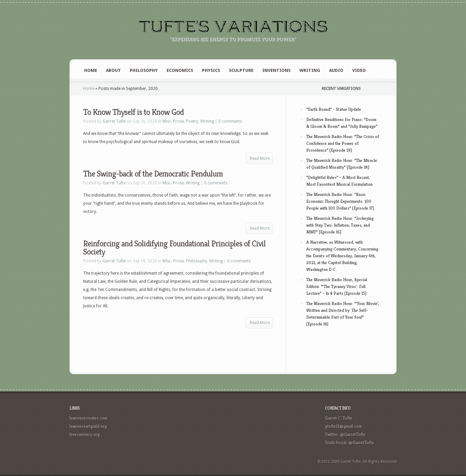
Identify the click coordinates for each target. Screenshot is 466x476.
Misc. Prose (173, 121)
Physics (211, 70)
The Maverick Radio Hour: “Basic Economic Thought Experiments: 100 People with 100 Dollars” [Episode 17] (340, 201)
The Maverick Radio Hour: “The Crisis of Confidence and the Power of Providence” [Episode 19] (343, 143)
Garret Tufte (114, 121)
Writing (310, 70)
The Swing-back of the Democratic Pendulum (153, 174)
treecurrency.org (85, 434)
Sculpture (241, 70)
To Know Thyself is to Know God (133, 112)
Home (91, 70)
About (113, 70)
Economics (180, 70)
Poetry (192, 121)
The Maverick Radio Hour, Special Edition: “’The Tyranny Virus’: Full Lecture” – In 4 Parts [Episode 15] (337, 286)
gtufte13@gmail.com (343, 426)
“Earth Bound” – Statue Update (334, 109)
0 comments (230, 121)
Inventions (276, 70)
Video (359, 70)
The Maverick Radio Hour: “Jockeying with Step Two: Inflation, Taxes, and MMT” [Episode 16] (340, 225)
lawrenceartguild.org (88, 426)
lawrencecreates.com (88, 418)
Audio (336, 70)
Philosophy (144, 70)
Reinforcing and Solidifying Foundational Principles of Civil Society (174, 248)
